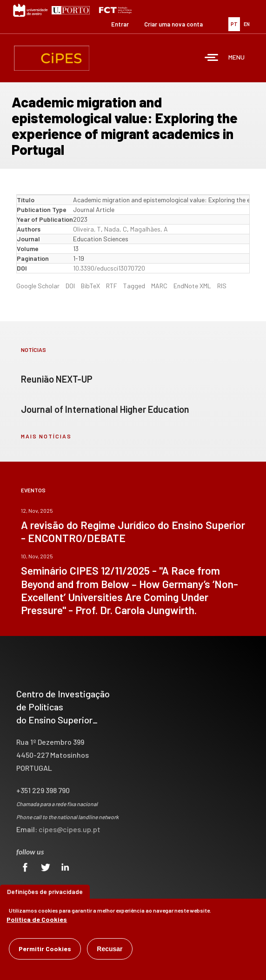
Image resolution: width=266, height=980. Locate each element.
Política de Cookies (37, 921)
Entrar (120, 24)
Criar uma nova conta (173, 24)
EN (247, 24)
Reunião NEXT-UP (57, 379)
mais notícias (46, 436)
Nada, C (116, 229)
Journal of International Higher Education (105, 409)
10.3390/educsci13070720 (109, 268)
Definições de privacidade (45, 893)
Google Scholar (38, 286)
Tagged (134, 286)
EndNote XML (192, 286)
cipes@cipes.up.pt (70, 829)
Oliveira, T (87, 229)
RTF (112, 286)
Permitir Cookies (45, 950)
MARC (159, 286)
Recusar (110, 951)
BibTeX (90, 286)
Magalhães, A (149, 229)
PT (234, 24)
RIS (222, 286)
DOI (70, 286)
